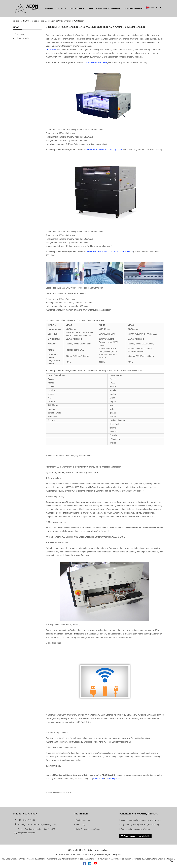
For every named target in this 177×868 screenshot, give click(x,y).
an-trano (49, 8)
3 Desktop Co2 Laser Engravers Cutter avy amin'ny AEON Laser (58, 21)
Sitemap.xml (116, 854)
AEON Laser (52, 50)
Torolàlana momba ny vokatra (69, 854)
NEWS (26, 21)
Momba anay (102, 8)
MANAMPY (116, 8)
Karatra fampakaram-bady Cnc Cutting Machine (82, 859)
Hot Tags (105, 854)
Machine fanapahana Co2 (50, 859)
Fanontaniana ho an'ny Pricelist (137, 836)
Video (90, 8)
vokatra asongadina (91, 854)
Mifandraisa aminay (133, 8)
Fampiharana (77, 8)
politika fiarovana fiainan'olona (87, 829)
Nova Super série (114, 779)
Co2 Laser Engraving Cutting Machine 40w (20, 859)
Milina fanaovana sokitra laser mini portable (122, 859)
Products (62, 8)
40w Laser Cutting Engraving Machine (158, 859)
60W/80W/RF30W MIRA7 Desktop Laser (104, 150)
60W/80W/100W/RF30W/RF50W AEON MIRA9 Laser (109, 252)
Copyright (74, 850)
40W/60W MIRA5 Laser (96, 62)
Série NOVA (99, 779)
